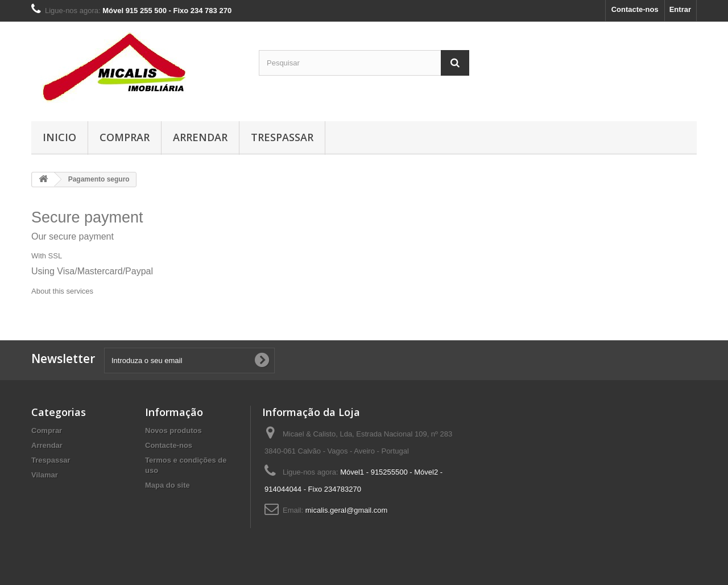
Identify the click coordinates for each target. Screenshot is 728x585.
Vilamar (45, 475)
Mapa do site (167, 485)
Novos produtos (173, 430)
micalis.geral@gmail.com (347, 510)
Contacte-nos (635, 9)
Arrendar (200, 137)
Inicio (59, 137)
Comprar (125, 137)
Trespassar (282, 137)
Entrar (680, 9)
